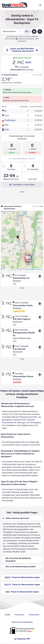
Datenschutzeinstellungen (22, 622)
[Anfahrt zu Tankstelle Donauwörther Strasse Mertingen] (40, 375)
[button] (18, 238)
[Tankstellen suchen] (40, 31)
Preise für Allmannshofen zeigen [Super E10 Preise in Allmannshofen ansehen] (22, 585)
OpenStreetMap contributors (34, 269)
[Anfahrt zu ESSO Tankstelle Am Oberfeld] (40, 347)
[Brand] (14, 5)
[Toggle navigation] (40, 5)
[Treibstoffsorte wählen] (27, 31)
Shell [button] (6, 125)
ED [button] (5, 111)
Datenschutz (34, 615)
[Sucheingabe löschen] (20, 31)
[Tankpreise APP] (22, 639)
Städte (8, 615)
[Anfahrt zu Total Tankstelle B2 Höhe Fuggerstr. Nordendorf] (40, 317)
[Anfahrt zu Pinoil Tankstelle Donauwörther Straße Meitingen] (40, 304)
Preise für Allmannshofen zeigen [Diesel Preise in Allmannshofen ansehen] (22, 592)
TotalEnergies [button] (9, 120)
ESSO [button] (7, 130)
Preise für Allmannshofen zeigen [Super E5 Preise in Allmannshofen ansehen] (22, 577)
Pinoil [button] (7, 116)
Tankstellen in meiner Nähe (22, 185)
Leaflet (20, 269)
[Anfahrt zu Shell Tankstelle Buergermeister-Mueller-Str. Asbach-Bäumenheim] (40, 331)
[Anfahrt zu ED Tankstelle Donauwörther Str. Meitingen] (40, 276)
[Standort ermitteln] (34, 31)
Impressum (20, 615)
